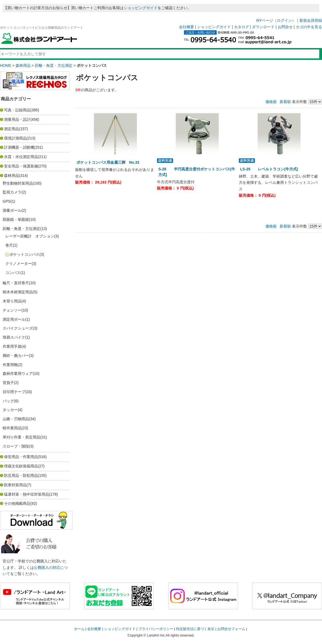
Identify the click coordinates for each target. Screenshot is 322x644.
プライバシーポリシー (156, 629)
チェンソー (12, 310)
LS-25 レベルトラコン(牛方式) (271, 169)
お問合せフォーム (231, 629)
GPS (7, 201)
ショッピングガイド (141, 8)
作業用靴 (10, 365)
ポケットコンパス (24, 254)
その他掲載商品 (17, 503)
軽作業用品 (12, 428)
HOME (6, 65)
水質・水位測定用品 (21, 157)
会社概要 (186, 27)
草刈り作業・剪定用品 (21, 437)
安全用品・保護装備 (21, 166)
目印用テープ (14, 392)
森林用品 (23, 65)
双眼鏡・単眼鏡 (16, 219)
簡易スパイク (14, 337)
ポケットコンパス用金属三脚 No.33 (110, 162)
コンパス (13, 273)
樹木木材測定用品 (18, 292)
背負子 (8, 383)
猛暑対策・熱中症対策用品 (27, 494)
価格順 (271, 102)
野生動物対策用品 (18, 183)
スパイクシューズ (18, 328)
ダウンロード (263, 27)
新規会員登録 (311, 20)
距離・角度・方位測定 (54, 65)
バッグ (8, 401)
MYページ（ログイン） (276, 20)
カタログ (241, 27)
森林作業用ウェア (18, 374)
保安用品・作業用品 (21, 457)
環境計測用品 (15, 138)
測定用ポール (14, 319)
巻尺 (9, 245)
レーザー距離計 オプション (30, 236)
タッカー (10, 410)
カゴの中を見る (309, 27)
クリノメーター (19, 264)
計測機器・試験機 (19, 147)
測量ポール (12, 210)
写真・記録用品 (17, 110)
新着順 (285, 102)
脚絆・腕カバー (16, 356)
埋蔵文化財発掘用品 (21, 466)
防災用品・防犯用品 (21, 475)
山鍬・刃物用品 (16, 419)
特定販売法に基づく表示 (195, 629)
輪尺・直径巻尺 (16, 283)
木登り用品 (12, 301)
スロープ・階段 (16, 446)
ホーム (79, 629)
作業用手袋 (12, 346)
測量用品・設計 (17, 119)
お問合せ (285, 27)
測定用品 (12, 129)
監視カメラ (12, 192)
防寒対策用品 (15, 485)
